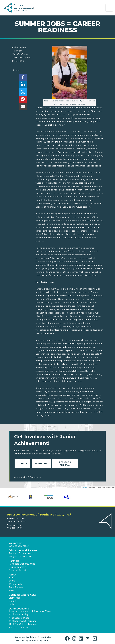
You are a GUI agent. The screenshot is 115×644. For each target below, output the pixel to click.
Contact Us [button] (14, 525)
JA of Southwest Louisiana (23, 621)
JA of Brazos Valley (19, 614)
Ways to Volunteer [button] (19, 546)
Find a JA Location (18, 628)
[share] (23, 78)
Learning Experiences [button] (22, 595)
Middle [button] (12, 601)
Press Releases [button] (16, 587)
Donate (22, 464)
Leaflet (85, 487)
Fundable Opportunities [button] (22, 564)
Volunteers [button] (15, 543)
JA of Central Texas (19, 618)
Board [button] (12, 581)
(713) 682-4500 (15, 528)
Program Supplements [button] (21, 553)
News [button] (12, 590)
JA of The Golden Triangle (23, 624)
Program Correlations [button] (20, 556)
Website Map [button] (35, 640)
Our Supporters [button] (17, 567)
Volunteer (41, 464)
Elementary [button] (15, 598)
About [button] (12, 575)
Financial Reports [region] (18, 570)
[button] (68, 639)
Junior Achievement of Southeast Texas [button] (30, 611)
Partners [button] (14, 561)
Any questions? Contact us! (28, 477)
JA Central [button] (47, 640)
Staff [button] (11, 578)
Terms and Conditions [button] (25, 637)
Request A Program (65, 464)
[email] (23, 107)
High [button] (11, 604)
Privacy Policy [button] (44, 637)
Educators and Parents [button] (23, 550)
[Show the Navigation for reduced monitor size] (109, 8)
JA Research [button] (15, 584)
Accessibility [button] (21, 640)
